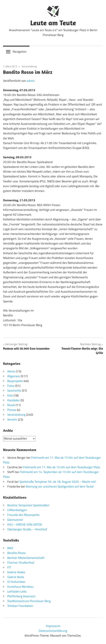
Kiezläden (14, 400)
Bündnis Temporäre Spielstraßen (28, 505)
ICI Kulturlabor (16, 582)
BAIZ (10, 548)
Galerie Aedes (16, 572)
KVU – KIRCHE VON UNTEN (25, 525)
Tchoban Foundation (20, 606)
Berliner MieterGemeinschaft (26, 558)
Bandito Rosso (17, 553)
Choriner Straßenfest (21, 563)
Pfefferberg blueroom (21, 596)
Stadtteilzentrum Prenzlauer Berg (29, 601)
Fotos (11, 386)
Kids (10, 395)
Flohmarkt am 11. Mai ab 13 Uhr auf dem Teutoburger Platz (62, 467)
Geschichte (14, 391)
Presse (12, 410)
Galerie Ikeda (16, 577)
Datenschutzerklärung (53, 631)
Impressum (53, 626)
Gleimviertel (15, 520)
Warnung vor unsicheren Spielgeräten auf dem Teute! (60, 486)
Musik (11, 405)
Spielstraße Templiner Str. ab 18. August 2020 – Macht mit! (58, 482)
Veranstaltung (29, 66)
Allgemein (14, 376)
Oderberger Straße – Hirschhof (27, 529)
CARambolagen (17, 510)
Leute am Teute (53, 23)
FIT (9, 567)
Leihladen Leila (17, 591)
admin (31, 81)
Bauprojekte (15, 381)
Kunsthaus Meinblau (20, 587)
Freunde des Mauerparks (23, 515)
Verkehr (12, 420)
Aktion (11, 371)
